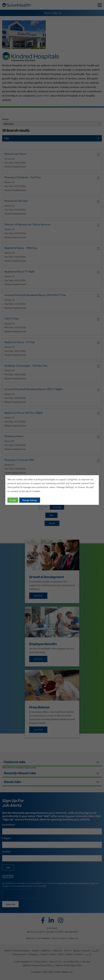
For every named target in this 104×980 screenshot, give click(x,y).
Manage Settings (30, 500)
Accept (13, 500)
